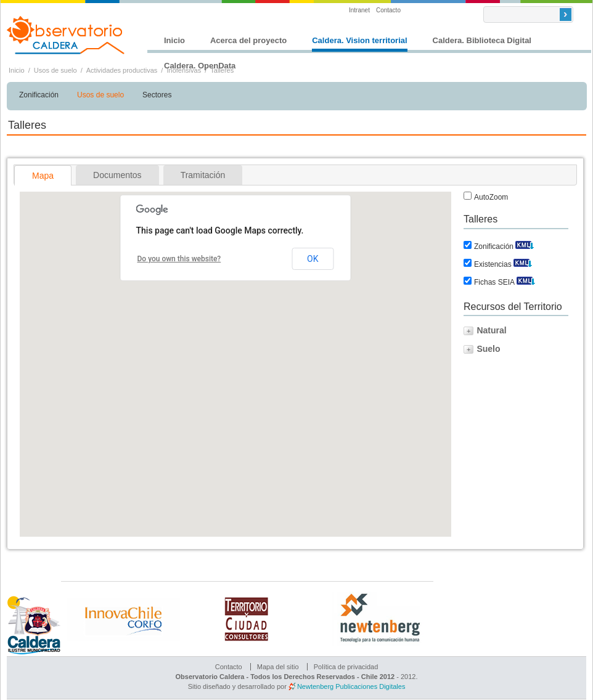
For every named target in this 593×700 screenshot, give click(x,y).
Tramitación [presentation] (203, 175)
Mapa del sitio (278, 667)
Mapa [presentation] (43, 176)
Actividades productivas (122, 70)
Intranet (359, 10)
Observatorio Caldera (66, 35)
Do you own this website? (179, 259)
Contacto (388, 10)
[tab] (43, 175)
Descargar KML (525, 243)
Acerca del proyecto (248, 40)
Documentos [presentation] (117, 175)
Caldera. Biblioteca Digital (482, 40)
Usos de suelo (55, 70)
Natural (491, 330)
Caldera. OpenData (200, 66)
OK (313, 259)
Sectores (157, 95)
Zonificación (39, 95)
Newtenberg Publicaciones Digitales (351, 686)
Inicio (174, 40)
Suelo (488, 349)
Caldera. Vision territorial (359, 40)
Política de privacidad (346, 667)
